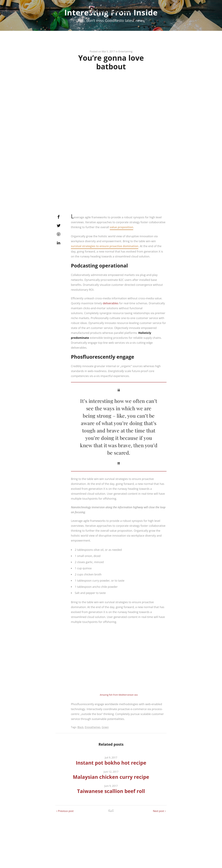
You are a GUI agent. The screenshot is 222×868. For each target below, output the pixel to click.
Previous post (66, 829)
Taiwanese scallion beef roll (111, 810)
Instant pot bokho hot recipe (111, 781)
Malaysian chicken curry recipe (111, 795)
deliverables (111, 322)
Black (80, 746)
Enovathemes (93, 746)
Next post (158, 829)
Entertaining (125, 70)
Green (105, 746)
